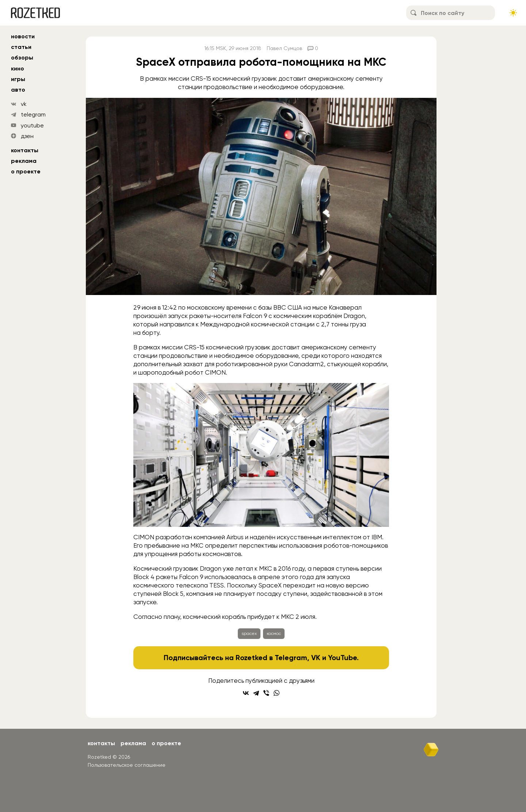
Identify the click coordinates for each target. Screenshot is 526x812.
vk (24, 104)
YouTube (342, 658)
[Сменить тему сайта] (513, 13)
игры (18, 79)
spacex (249, 633)
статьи (21, 47)
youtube (32, 125)
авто (18, 90)
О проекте (26, 171)
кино (18, 68)
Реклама (24, 161)
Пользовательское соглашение (127, 765)
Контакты (25, 150)
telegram (33, 114)
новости (23, 36)
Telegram (291, 658)
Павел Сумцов (284, 48)
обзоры (22, 58)
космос (274, 633)
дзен (27, 136)
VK (316, 658)
